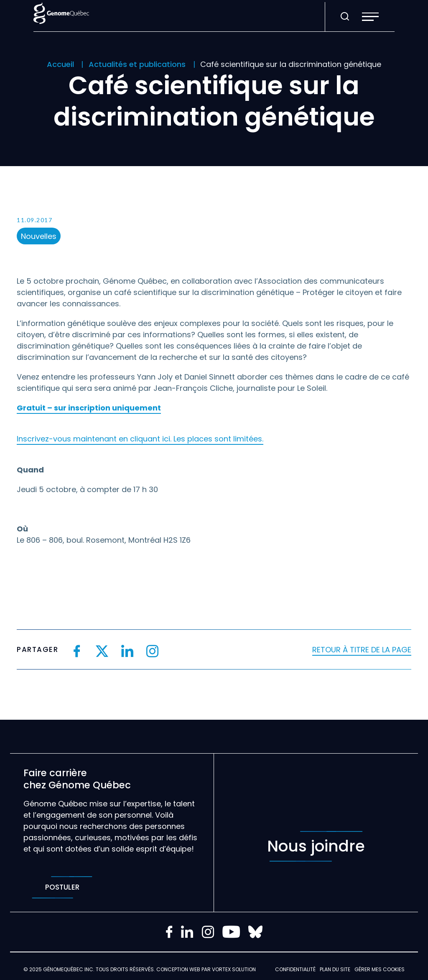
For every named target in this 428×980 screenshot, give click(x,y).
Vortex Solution (234, 969)
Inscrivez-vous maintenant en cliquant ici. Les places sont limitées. (140, 439)
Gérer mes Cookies (380, 969)
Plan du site (335, 969)
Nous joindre (316, 846)
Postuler (62, 887)
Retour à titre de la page (362, 650)
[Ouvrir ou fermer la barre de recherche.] (345, 17)
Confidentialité (295, 969)
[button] (370, 17)
